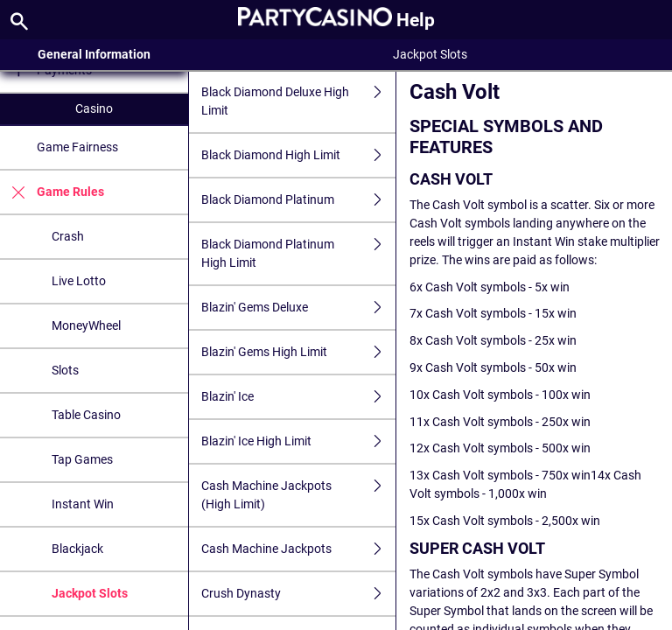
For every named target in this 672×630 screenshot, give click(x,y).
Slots (65, 370)
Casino (94, 108)
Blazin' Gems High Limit (298, 352)
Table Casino (86, 415)
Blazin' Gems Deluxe (298, 308)
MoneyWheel (86, 325)
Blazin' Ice (298, 397)
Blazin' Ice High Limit (298, 441)
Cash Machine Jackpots (298, 549)
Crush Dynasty (298, 594)
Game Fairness (77, 147)
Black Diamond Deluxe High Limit (298, 101)
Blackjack (77, 549)
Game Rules (52, 192)
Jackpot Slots (90, 593)
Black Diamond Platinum (298, 200)
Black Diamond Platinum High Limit (298, 254)
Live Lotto (79, 281)
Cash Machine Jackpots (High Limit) (298, 495)
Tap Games (82, 459)
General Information (94, 54)
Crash (68, 236)
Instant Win (83, 504)
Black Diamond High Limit (298, 155)
